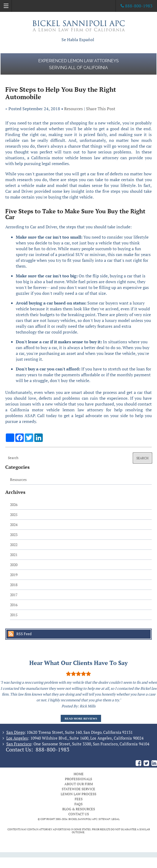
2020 (14, 565)
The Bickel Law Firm (79, 26)
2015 (14, 615)
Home (79, 774)
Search (142, 458)
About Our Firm (79, 784)
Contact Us (79, 814)
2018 (14, 585)
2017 (14, 595)
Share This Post (101, 109)
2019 (14, 575)
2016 (14, 605)
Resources (73, 109)
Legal (116, 819)
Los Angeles (17, 738)
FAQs (78, 804)
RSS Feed (24, 634)
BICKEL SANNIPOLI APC (83, 819)
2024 (14, 525)
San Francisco (19, 744)
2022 (14, 545)
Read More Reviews (81, 718)
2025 (14, 515)
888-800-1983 (53, 750)
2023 (14, 535)
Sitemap (104, 819)
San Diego (15, 732)
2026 (14, 505)
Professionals (78, 779)
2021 (14, 555)
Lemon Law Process (78, 794)
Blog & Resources (79, 809)
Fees (79, 799)
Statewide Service (78, 789)
